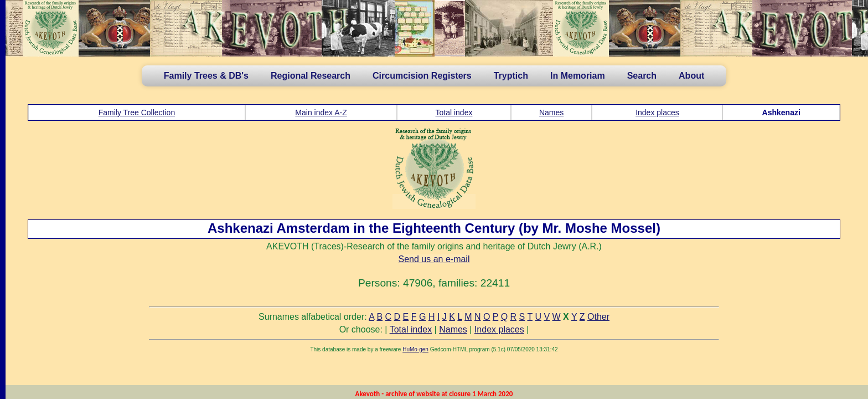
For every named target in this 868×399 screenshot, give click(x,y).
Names (551, 112)
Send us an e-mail (434, 259)
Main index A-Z (321, 112)
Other (598, 317)
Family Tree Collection (137, 112)
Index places (657, 112)
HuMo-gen (415, 349)
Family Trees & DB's (206, 76)
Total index (454, 112)
